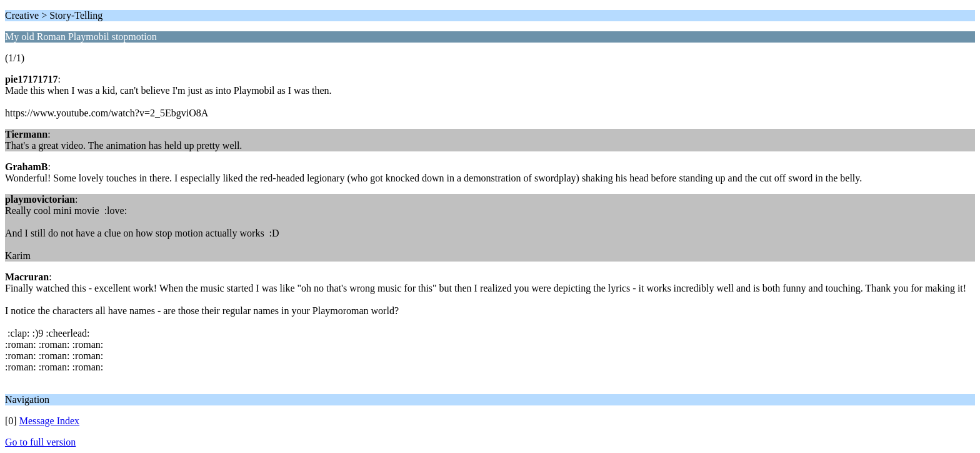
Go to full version (40, 442)
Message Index (49, 421)
